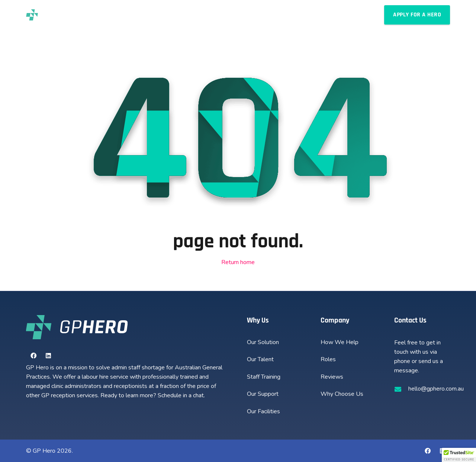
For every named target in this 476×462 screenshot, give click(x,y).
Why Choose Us (342, 394)
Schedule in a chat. (181, 395)
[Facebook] (33, 356)
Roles (328, 359)
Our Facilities (263, 411)
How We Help (340, 342)
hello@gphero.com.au (436, 389)
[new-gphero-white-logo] (77, 327)
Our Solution (263, 342)
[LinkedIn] (48, 356)
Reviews (332, 377)
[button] (208, 15)
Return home (238, 262)
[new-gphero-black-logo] (49, 15)
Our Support (263, 394)
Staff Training (264, 377)
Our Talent (260, 359)
